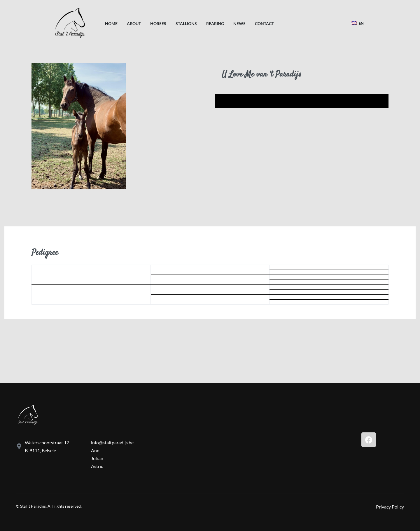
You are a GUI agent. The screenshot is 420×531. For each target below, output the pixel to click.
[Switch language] (358, 23)
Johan (97, 458)
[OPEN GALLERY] (79, 126)
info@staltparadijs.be (112, 442)
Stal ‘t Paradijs (33, 506)
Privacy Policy (390, 507)
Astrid (97, 466)
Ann (95, 450)
